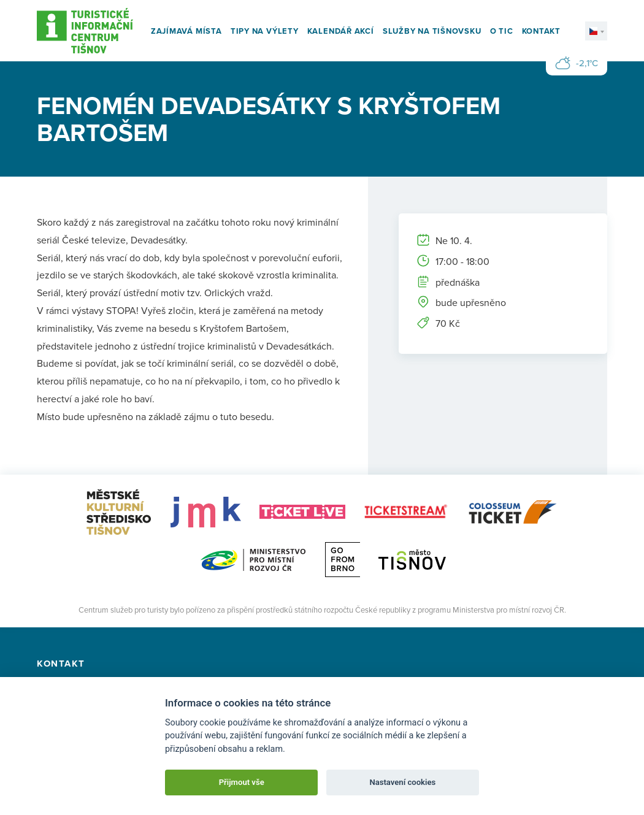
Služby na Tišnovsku (432, 31)
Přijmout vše (242, 782)
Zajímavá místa (186, 31)
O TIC (502, 31)
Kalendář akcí (341, 31)
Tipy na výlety (265, 31)
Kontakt (541, 31)
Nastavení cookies (402, 782)
